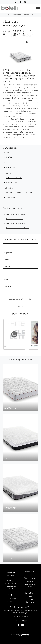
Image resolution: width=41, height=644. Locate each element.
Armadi (30, 599)
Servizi (11, 578)
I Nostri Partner (11, 583)
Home (8, 15)
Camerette (30, 602)
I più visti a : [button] (9, 188)
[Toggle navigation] (38, 8)
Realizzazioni (11, 586)
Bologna (9, 193)
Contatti (11, 589)
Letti (30, 597)
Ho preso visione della (19, 299)
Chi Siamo (11, 575)
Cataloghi (11, 581)
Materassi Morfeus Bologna (15, 215)
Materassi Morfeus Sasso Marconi (18, 228)
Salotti (30, 587)
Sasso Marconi (11, 197)
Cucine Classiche (30, 572)
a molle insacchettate (14, 178)
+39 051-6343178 (22, 617)
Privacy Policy (27, 299)
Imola (19, 193)
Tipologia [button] (8, 173)
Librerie (30, 581)
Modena (29, 193)
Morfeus (9, 157)
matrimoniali (11, 168)
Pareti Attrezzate (30, 584)
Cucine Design (11, 599)
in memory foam (12, 182)
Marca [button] (6, 153)
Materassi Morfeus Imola (14, 219)
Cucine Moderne (11, 601)
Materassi (26, 15)
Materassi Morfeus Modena (15, 223)
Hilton (33, 15)
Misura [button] (6, 163)
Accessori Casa (17, 15)
